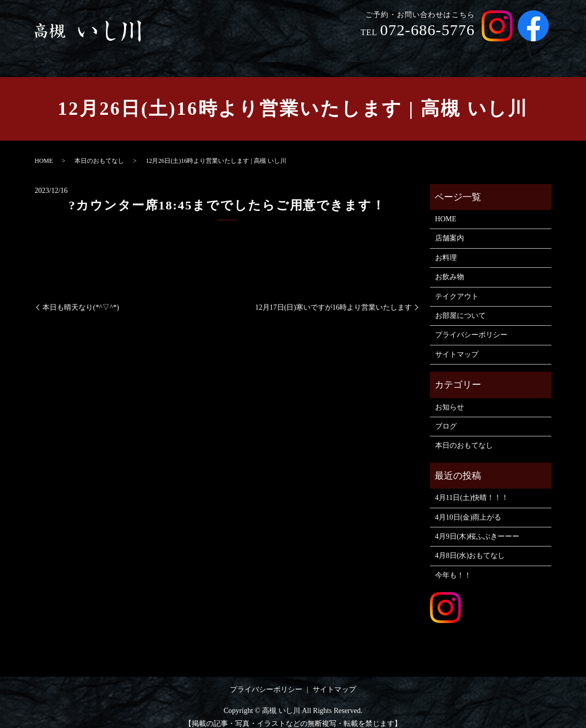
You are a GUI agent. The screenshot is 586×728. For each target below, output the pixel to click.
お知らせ (450, 397)
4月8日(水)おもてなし (470, 546)
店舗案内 (314, 51)
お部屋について (517, 51)
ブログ (446, 416)
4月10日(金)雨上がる (468, 507)
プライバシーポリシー (471, 325)
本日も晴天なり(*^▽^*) (81, 298)
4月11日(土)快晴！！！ (472, 488)
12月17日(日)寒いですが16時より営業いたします (334, 298)
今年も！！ (453, 565)
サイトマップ (457, 345)
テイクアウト (451, 51)
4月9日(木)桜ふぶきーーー (477, 527)
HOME (272, 51)
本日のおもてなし (99, 151)
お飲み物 (398, 51)
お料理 (356, 51)
